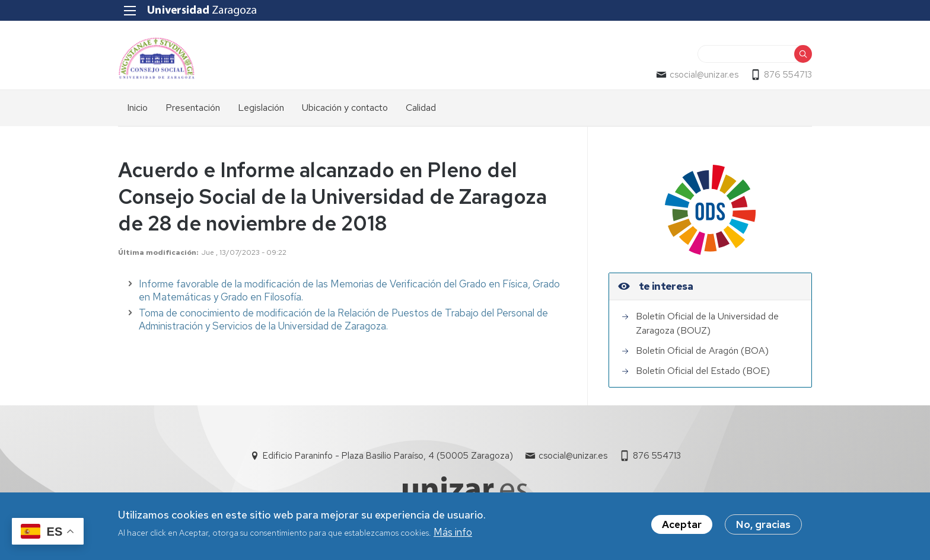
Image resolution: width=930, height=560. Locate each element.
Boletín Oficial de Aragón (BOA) (702, 351)
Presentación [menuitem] (193, 108)
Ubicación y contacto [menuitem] (345, 108)
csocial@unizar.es (704, 75)
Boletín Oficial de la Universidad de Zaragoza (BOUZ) (707, 323)
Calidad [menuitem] (421, 108)
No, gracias (763, 526)
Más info (453, 535)
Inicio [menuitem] (137, 108)
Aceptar (682, 526)
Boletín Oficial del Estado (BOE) (703, 371)
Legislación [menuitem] (261, 108)
